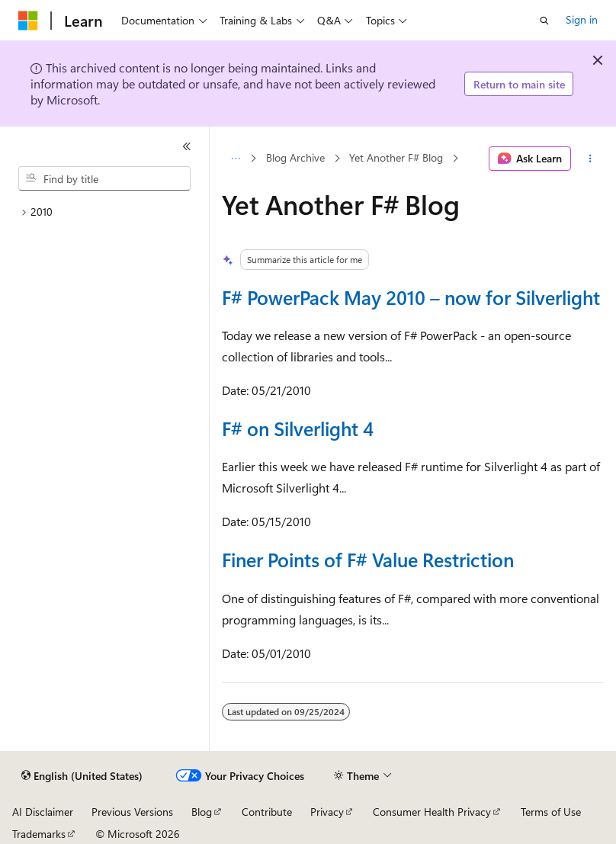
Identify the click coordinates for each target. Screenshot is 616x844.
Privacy (327, 812)
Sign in (582, 19)
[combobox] (104, 178)
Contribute (267, 812)
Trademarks (39, 834)
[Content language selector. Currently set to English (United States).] (82, 776)
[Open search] (544, 21)
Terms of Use (551, 812)
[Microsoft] (28, 21)
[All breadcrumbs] (235, 159)
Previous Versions (132, 812)
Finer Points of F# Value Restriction (368, 559)
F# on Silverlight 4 (298, 428)
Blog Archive (295, 158)
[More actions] (590, 159)
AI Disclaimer (43, 812)
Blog (202, 812)
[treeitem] (104, 212)
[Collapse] (187, 146)
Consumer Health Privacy (432, 812)
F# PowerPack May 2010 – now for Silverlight (411, 297)
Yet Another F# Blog (396, 158)
